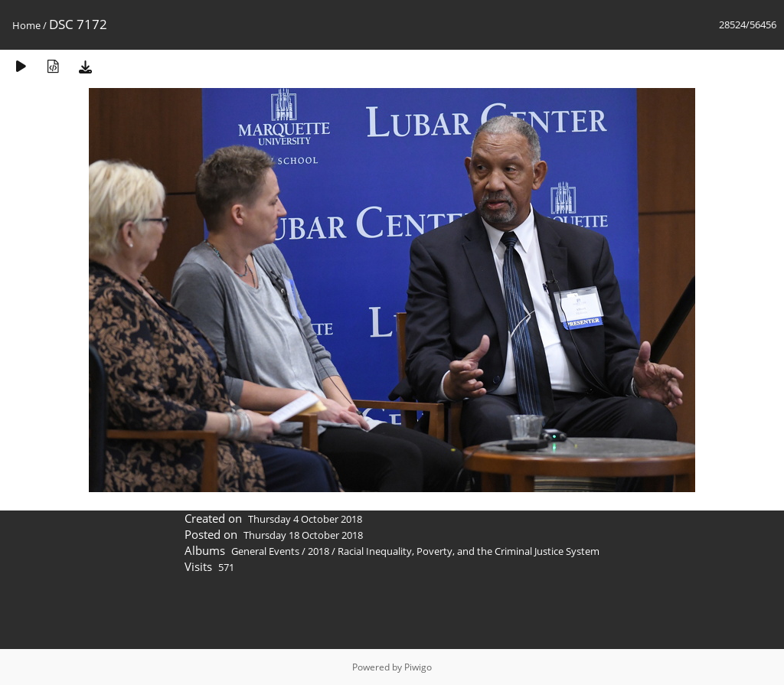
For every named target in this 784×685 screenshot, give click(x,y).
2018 (318, 551)
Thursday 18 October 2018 (303, 535)
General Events (265, 551)
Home (26, 25)
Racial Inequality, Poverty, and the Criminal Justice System (469, 551)
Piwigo (418, 667)
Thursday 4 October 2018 (305, 519)
